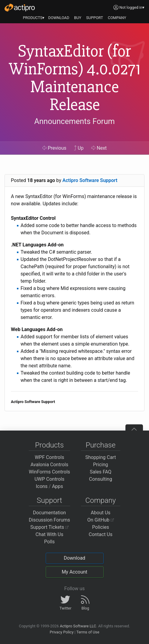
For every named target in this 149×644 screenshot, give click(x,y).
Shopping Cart (100, 457)
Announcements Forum (74, 121)
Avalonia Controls (49, 465)
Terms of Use (88, 632)
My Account (74, 572)
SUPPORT (95, 18)
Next (99, 148)
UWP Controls (49, 479)
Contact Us (100, 534)
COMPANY (117, 18)
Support (50, 500)
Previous (54, 148)
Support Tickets (49, 527)
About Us (100, 513)
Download (74, 558)
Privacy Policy (62, 632)
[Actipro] (20, 8)
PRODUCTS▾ (34, 18)
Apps (58, 486)
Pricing (101, 465)
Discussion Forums (49, 520)
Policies (101, 527)
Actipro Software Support (90, 180)
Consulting (101, 479)
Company (100, 500)
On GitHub (101, 520)
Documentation (49, 513)
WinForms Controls (49, 472)
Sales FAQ (101, 472)
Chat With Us (50, 534)
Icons (42, 486)
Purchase (100, 445)
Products (49, 445)
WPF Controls (49, 457)
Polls (49, 542)
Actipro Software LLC (78, 626)
